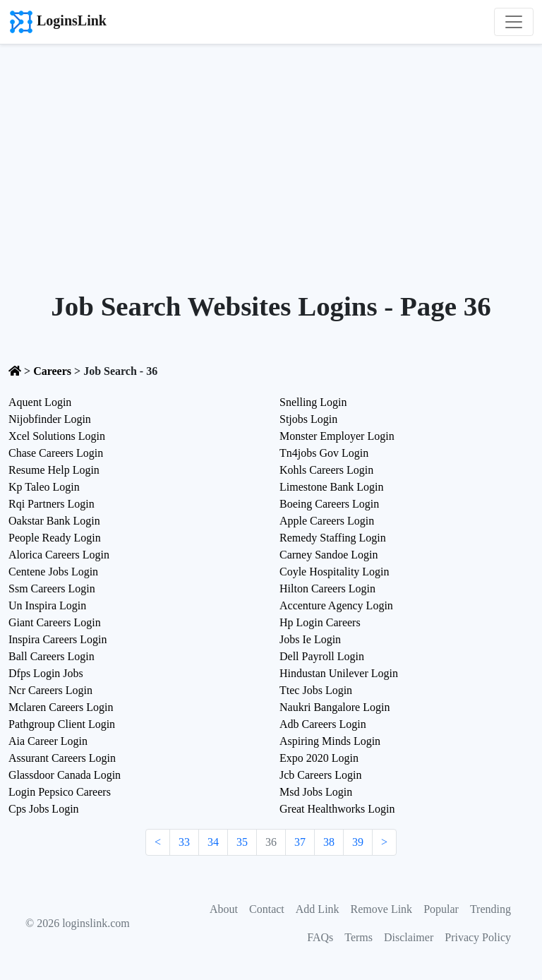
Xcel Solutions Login (57, 436)
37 (300, 842)
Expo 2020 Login (319, 758)
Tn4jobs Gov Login (324, 453)
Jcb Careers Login (320, 775)
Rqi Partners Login (52, 504)
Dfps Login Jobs (46, 673)
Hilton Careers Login (327, 588)
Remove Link (382, 909)
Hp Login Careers (320, 622)
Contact (267, 909)
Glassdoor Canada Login (65, 775)
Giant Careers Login (55, 622)
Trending (490, 909)
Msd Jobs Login (316, 792)
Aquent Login (40, 402)
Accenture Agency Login (336, 605)
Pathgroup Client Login (62, 724)
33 (184, 842)
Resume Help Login (54, 470)
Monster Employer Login (337, 436)
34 (213, 842)
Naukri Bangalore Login (335, 707)
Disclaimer (409, 937)
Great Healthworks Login (337, 809)
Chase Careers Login (56, 453)
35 (242, 842)
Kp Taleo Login (44, 487)
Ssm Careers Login (52, 588)
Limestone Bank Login (332, 487)
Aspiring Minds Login (330, 741)
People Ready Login (55, 538)
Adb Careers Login (323, 724)
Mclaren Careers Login (61, 707)
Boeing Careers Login (329, 504)
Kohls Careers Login (326, 470)
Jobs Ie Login (310, 639)
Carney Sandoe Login (329, 555)
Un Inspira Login (47, 605)
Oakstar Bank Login (54, 521)
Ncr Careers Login (50, 690)
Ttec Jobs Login (316, 690)
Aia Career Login (48, 741)
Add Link (318, 909)
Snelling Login (313, 402)
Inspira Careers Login (58, 639)
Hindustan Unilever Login (339, 673)
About (224, 909)
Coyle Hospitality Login (335, 572)
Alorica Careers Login (59, 555)
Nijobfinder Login (50, 419)
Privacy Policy (478, 937)
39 (358, 842)
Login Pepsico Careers (60, 792)
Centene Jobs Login (53, 572)
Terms (359, 937)
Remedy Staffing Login (333, 538)
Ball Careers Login (52, 656)
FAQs (320, 937)
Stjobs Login (308, 419)
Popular (441, 909)
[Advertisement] (271, 150)
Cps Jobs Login (44, 809)
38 (329, 842)
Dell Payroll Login (322, 656)
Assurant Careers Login (62, 758)
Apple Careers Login (327, 521)
